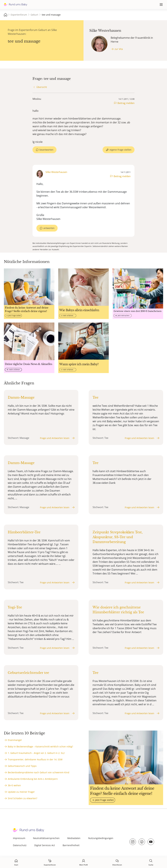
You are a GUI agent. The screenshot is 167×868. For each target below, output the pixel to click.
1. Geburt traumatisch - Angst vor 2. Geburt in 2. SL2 (36, 753)
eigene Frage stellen (120, 150)
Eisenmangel (15, 740)
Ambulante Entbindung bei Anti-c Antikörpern (33, 779)
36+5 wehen (14, 785)
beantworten (46, 150)
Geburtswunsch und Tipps (22, 766)
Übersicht (42, 87)
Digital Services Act (45, 845)
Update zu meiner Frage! (21, 792)
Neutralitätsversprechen (46, 838)
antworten (49, 228)
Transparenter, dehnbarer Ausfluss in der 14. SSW (35, 759)
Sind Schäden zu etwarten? (22, 798)
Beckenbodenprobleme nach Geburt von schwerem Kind (39, 772)
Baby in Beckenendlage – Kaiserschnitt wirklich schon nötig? (40, 746)
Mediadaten (74, 838)
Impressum (19, 838)
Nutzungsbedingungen (101, 838)
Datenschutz (20, 845)
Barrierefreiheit (71, 845)
